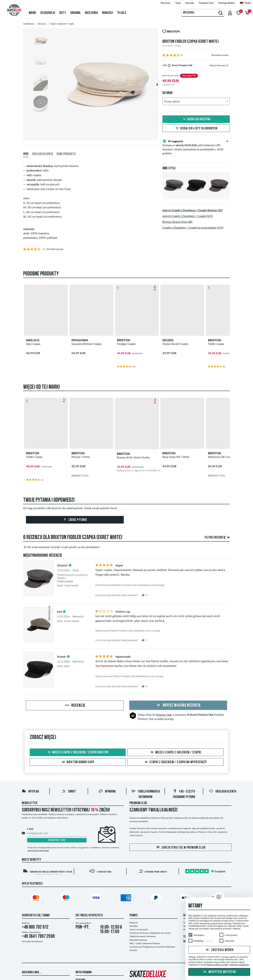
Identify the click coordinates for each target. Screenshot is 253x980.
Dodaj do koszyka (196, 119)
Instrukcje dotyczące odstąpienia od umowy (150, 933)
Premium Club (164, 715)
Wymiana (107, 792)
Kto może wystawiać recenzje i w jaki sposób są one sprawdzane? (61, 547)
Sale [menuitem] (122, 13)
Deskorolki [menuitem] (48, 13)
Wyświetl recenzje (220, 55)
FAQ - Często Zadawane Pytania (145, 943)
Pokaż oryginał (65, 581)
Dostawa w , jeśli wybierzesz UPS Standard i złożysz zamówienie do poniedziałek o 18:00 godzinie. (196, 147)
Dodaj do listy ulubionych (196, 129)
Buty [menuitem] (63, 13)
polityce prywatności (239, 965)
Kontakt (133, 950)
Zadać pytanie (75, 520)
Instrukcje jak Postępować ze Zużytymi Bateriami (152, 947)
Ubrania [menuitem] (75, 13)
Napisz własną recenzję (178, 705)
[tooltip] (227, 65)
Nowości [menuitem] (108, 13)
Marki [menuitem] (32, 13)
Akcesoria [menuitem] (91, 13)
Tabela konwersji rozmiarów (143, 936)
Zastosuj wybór (219, 950)
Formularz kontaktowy (32, 941)
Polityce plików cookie (217, 965)
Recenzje (75, 706)
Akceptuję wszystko (219, 972)
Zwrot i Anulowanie (139, 929)
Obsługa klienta (223, 792)
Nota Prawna (84, 972)
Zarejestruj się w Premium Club (180, 847)
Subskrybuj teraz (57, 840)
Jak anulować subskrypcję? (38, 850)
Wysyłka (30, 792)
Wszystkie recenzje (138, 940)
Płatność (134, 923)
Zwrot (69, 792)
